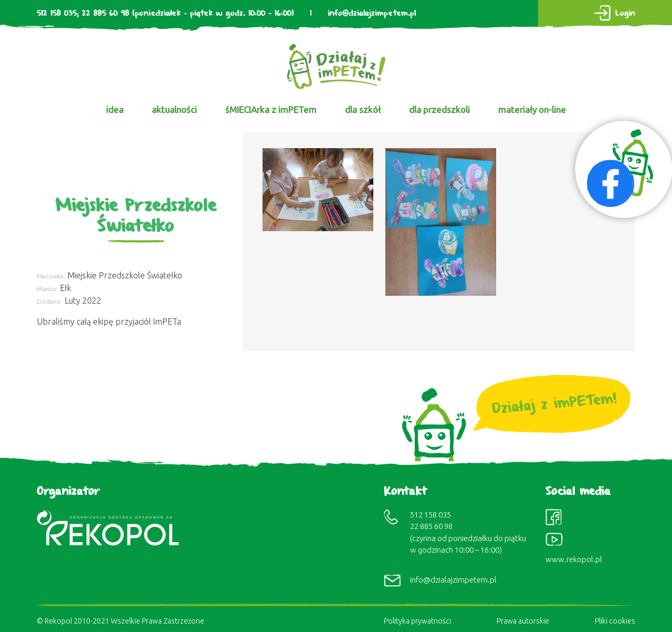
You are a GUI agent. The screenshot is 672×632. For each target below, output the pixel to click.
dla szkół (363, 110)
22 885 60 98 (106, 13)
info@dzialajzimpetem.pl (372, 13)
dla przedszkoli (439, 110)
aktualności (174, 110)
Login (625, 13)
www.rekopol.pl (574, 559)
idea (115, 110)
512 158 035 (57, 13)
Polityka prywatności (417, 621)
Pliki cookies (615, 621)
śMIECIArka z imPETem (271, 110)
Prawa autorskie (523, 621)
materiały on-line (532, 110)
